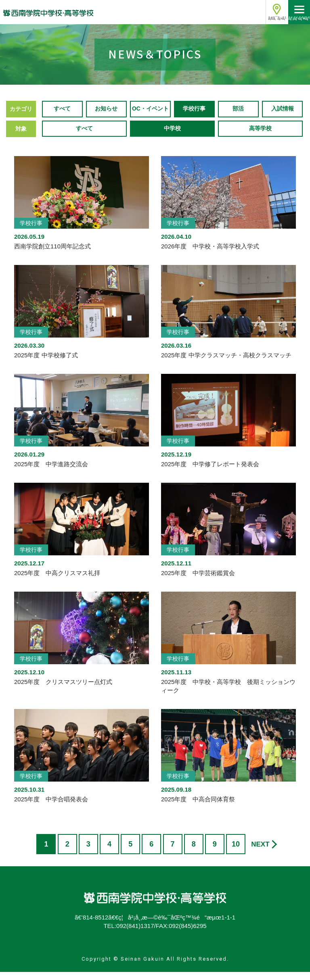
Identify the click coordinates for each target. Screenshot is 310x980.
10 (236, 853)
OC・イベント (150, 117)
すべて (62, 117)
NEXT (260, 853)
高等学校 (260, 137)
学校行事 (194, 117)
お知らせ (106, 117)
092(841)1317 (135, 934)
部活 (238, 117)
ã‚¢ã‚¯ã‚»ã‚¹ (277, 18)
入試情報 (283, 117)
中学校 (172, 137)
